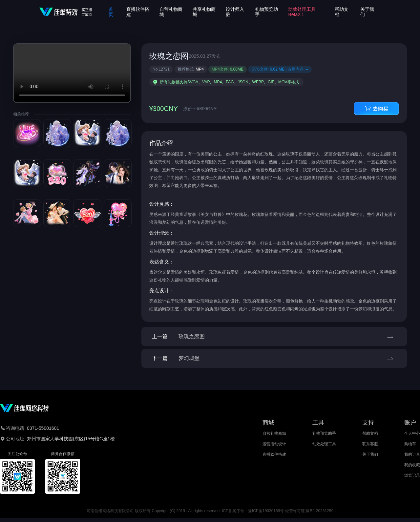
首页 (111, 12)
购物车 (410, 444)
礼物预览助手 (324, 433)
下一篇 (274, 358)
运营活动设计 (274, 444)
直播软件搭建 (274, 454)
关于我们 (370, 454)
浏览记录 (412, 475)
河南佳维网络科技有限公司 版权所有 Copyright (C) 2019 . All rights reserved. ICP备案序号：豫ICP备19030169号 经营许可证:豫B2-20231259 (210, 511)
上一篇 (274, 337)
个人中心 (412, 433)
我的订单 (412, 454)
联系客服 (370, 444)
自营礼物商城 (274, 433)
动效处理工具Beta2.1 (302, 12)
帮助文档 (370, 433)
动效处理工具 (324, 444)
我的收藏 (412, 465)
